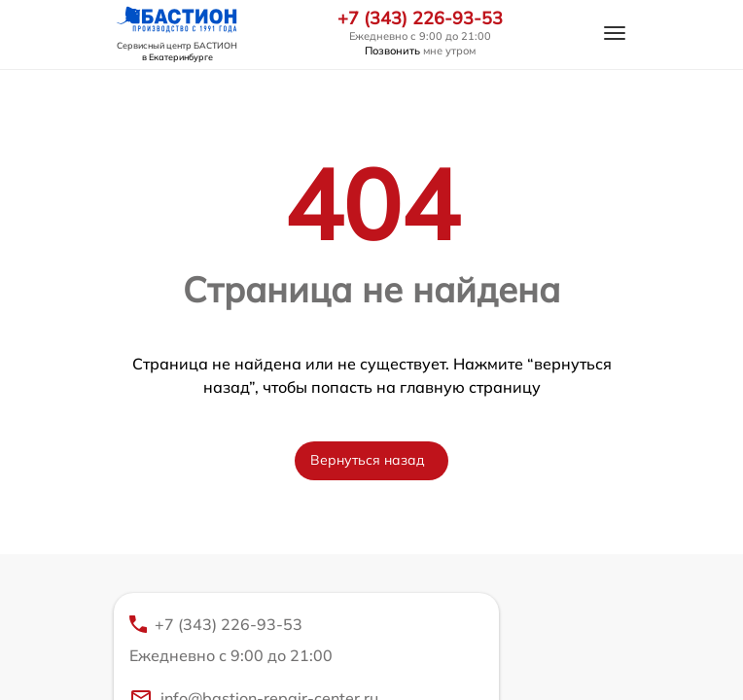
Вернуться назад (368, 460)
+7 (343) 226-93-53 (420, 18)
